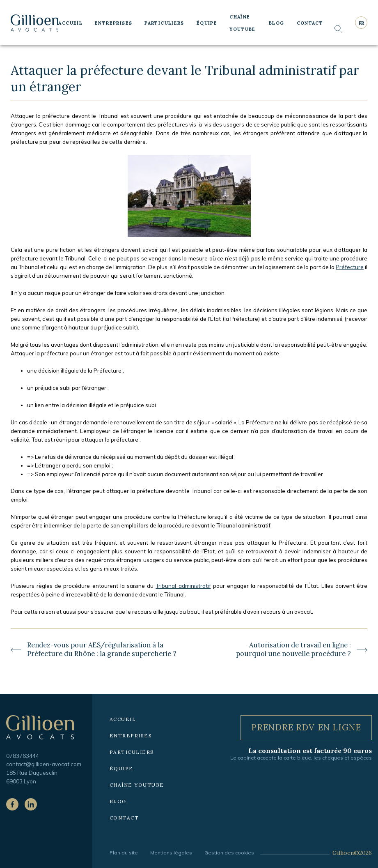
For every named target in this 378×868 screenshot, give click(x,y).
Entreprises (113, 23)
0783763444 (23, 756)
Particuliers (164, 23)
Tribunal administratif (183, 586)
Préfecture (350, 267)
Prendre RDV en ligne (306, 727)
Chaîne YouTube (243, 23)
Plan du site (124, 853)
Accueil (70, 23)
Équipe (207, 23)
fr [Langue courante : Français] (361, 23)
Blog (277, 23)
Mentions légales (171, 853)
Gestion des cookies (229, 853)
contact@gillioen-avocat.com (44, 764)
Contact (310, 23)
